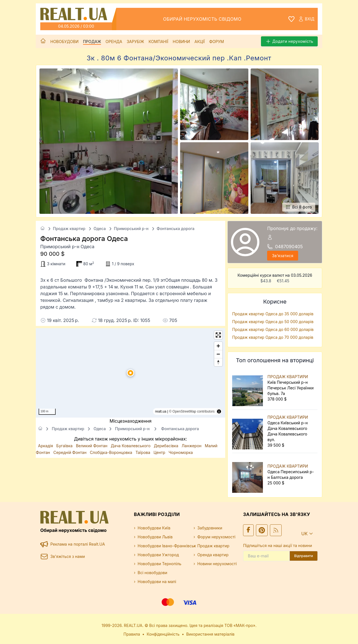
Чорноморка (181, 452)
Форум (217, 42)
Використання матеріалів (210, 634)
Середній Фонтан (70, 452)
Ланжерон (192, 446)
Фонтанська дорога (176, 229)
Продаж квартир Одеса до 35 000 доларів (273, 314)
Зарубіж (135, 42)
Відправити (304, 556)
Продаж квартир (69, 229)
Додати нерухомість (289, 41)
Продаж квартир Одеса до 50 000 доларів (273, 322)
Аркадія (46, 446)
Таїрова (143, 452)
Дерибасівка (167, 446)
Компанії (158, 42)
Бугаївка (65, 446)
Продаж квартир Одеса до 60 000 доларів (273, 329)
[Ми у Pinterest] (262, 530)
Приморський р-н (131, 229)
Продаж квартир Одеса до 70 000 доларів (273, 337)
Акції (200, 42)
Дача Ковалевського (131, 446)
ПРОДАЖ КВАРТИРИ (288, 377)
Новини (182, 42)
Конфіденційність (163, 634)
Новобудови (64, 42)
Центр (160, 452)
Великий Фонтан (92, 446)
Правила (132, 634)
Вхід (306, 19)
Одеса (100, 229)
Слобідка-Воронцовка (111, 452)
